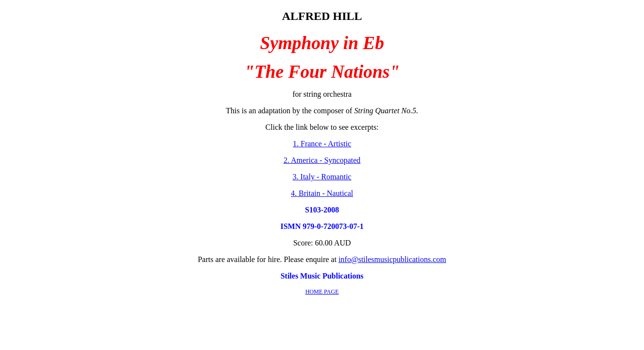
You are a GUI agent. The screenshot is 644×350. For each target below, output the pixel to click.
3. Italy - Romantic (322, 177)
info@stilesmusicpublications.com (392, 259)
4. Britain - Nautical (322, 193)
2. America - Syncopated (322, 160)
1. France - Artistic (322, 144)
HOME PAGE (322, 292)
